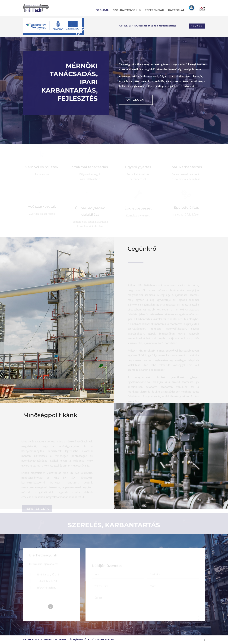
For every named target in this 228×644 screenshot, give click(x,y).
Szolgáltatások (125, 10)
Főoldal (102, 10)
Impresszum (51, 640)
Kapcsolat (176, 10)
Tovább (197, 26)
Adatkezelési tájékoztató (73, 640)
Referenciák (154, 10)
